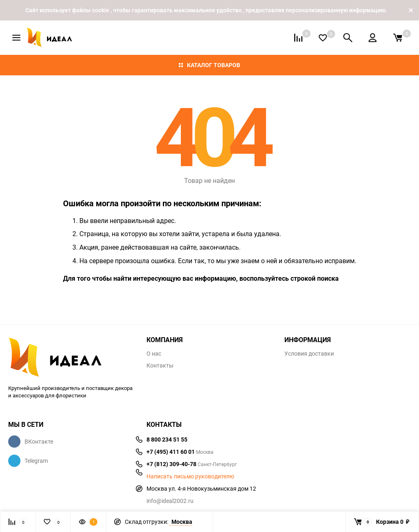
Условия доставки (309, 354)
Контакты (160, 365)
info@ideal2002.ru (170, 501)
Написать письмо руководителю (190, 476)
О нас (154, 354)
